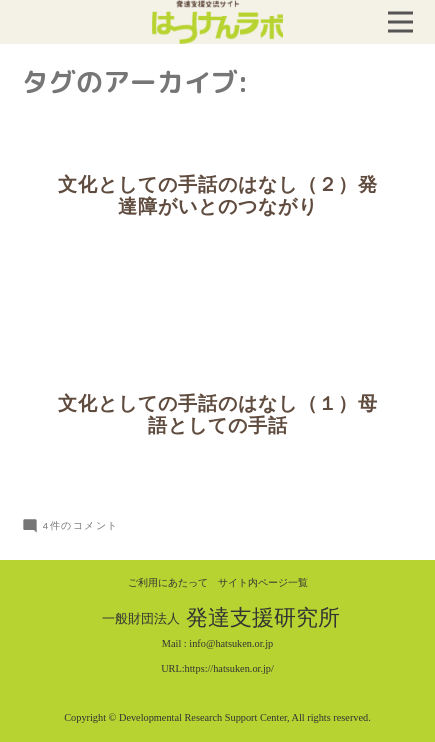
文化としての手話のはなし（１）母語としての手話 (218, 415)
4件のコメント (81, 525)
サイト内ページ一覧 (263, 582)
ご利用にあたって (168, 582)
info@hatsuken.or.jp (231, 643)
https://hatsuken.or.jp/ (229, 668)
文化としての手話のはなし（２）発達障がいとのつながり (218, 196)
